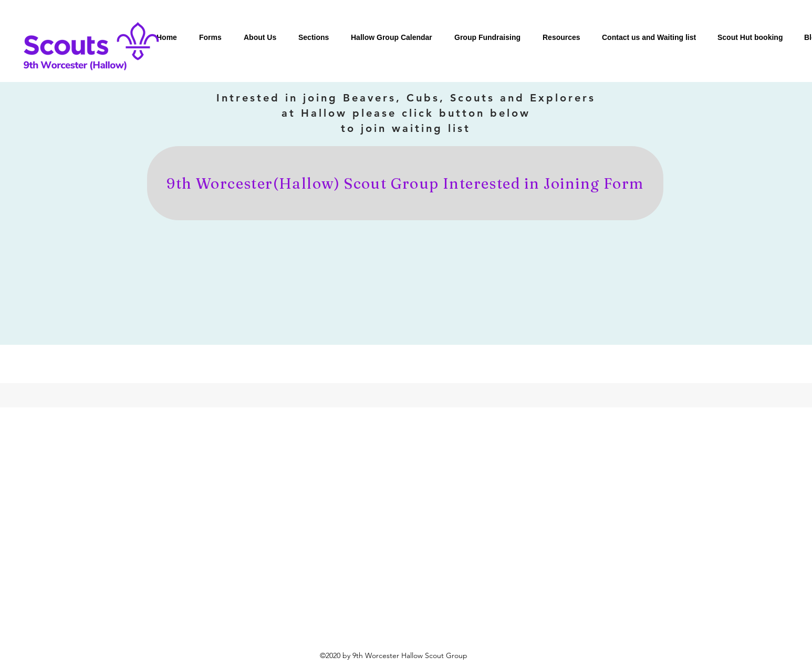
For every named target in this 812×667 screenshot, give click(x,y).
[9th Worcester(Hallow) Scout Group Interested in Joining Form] (405, 183)
